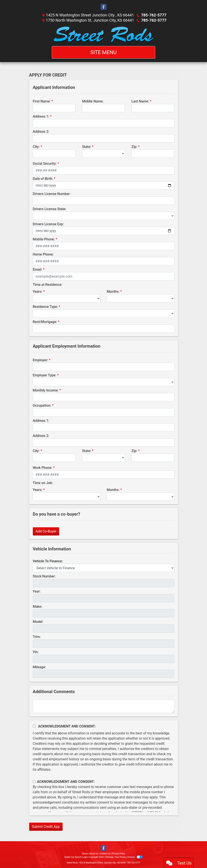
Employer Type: (45, 375)
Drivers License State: (50, 209)
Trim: (37, 637)
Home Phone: (43, 254)
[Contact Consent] (34, 782)
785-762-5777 (154, 15)
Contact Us (105, 854)
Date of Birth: (43, 179)
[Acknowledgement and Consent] (34, 726)
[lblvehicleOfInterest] (104, 568)
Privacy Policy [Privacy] (119, 854)
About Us (94, 854)
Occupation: (42, 405)
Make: (38, 607)
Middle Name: (93, 101)
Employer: (40, 360)
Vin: (36, 652)
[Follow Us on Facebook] (104, 7)
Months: (113, 292)
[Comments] (104, 706)
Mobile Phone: (44, 239)
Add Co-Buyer (46, 531)
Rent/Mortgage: (45, 322)
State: (87, 147)
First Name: (42, 101)
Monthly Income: (46, 390)
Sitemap (109, 857)
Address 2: (41, 132)
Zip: (134, 147)
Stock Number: (44, 576)
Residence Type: (45, 307)
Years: (38, 292)
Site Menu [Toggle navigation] (104, 52)
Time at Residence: (48, 285)
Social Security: (45, 164)
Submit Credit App (46, 827)
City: (36, 147)
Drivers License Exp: (48, 224)
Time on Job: (43, 483)
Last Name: (140, 101)
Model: (38, 622)
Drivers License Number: (52, 194)
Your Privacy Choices (129, 857)
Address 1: (41, 116)
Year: (37, 591)
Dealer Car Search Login (76, 857)
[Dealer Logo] (103, 34)
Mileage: (39, 667)
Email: (38, 269)
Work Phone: (43, 468)
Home (85, 854)
